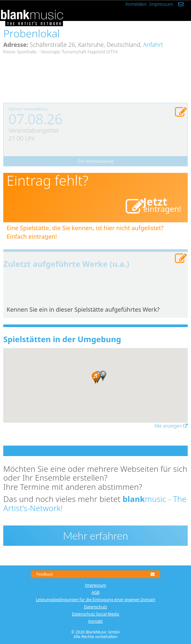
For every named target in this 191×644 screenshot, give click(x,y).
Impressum (161, 4)
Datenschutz (95, 607)
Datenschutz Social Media (95, 614)
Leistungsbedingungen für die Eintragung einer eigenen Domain (95, 600)
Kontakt (95, 621)
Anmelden (136, 4)
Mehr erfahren (96, 535)
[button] (95, 379)
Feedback (95, 574)
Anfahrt (153, 45)
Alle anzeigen (171, 426)
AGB (95, 592)
